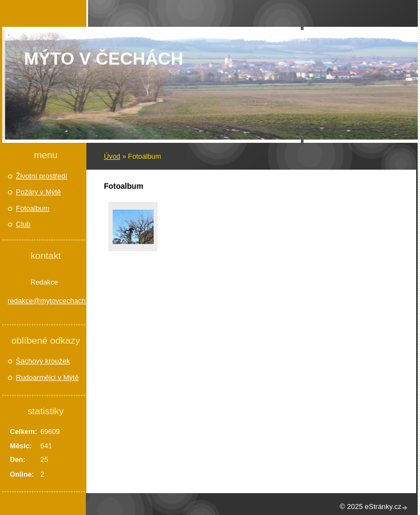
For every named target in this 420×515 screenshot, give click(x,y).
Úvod (112, 156)
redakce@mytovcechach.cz (44, 301)
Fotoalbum (33, 208)
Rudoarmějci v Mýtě (47, 377)
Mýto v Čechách (104, 59)
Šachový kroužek (43, 361)
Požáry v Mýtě (38, 192)
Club (23, 224)
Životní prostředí (42, 176)
